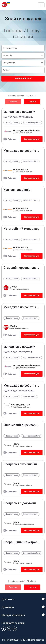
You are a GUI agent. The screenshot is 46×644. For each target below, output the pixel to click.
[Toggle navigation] (41, 5)
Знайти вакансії (23, 79)
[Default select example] (23, 55)
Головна (13, 31)
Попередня (13, 102)
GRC (23, 640)
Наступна (32, 102)
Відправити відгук (32, 139)
